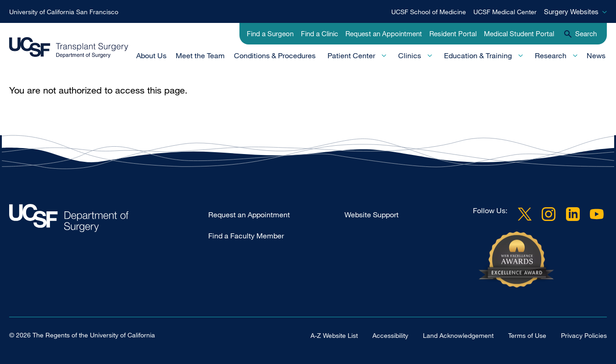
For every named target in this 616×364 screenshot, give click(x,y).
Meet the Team (200, 55)
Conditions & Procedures (275, 55)
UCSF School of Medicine (429, 12)
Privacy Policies (584, 335)
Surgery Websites (571, 11)
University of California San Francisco (64, 12)
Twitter (525, 214)
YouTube (597, 214)
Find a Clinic (319, 33)
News (596, 55)
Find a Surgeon (270, 33)
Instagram (549, 214)
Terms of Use (527, 335)
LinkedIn (573, 214)
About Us (151, 55)
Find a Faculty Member (246, 236)
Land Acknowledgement (458, 335)
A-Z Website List (334, 335)
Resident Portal (453, 33)
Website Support (372, 215)
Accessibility (390, 335)
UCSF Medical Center (505, 12)
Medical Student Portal (519, 33)
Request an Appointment (384, 33)
